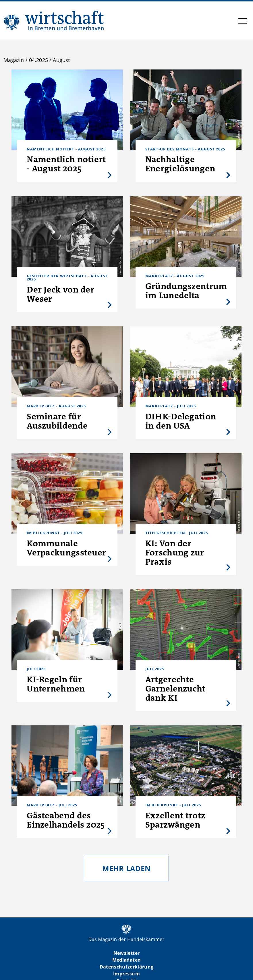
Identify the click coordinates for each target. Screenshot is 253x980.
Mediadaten (127, 960)
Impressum (127, 974)
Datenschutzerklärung (127, 967)
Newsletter (127, 953)
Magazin (14, 60)
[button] (242, 22)
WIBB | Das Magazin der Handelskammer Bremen (54, 21)
